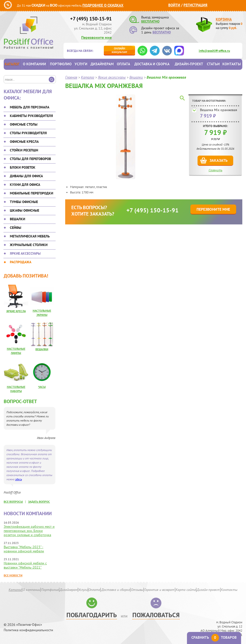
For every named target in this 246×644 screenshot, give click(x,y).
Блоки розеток (23, 167)
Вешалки (17, 219)
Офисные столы (24, 124)
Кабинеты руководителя (31, 116)
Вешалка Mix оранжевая (219, 110)
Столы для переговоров (30, 159)
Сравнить (215, 170)
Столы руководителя (28, 133)
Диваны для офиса (26, 176)
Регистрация (195, 5)
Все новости (13, 575)
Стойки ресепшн (24, 150)
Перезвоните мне (96, 37)
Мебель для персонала (30, 107)
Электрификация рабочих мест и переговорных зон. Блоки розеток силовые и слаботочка (29, 531)
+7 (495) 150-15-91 (91, 19)
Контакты (232, 64)
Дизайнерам (102, 64)
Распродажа (21, 262)
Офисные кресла (24, 142)
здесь (19, 479)
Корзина (224, 19)
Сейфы (15, 228)
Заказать (219, 160)
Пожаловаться (156, 615)
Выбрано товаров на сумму (229, 26)
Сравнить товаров (214, 637)
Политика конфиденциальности (28, 630)
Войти (174, 5)
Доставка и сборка (152, 64)
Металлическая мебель (30, 236)
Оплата (123, 64)
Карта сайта (186, 590)
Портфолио (61, 64)
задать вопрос (39, 502)
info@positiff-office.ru (214, 51)
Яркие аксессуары (25, 253)
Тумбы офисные (24, 202)
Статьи (213, 64)
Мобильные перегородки (31, 193)
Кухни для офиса (25, 185)
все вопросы (13, 502)
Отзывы (137, 590)
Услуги (81, 64)
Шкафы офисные (24, 210)
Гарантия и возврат (159, 590)
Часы (42, 387)
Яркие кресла (16, 311)
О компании (34, 64)
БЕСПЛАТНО (150, 21)
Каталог (12, 64)
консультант (119, 50)
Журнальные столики (29, 245)
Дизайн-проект (189, 64)
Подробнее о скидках (103, 5)
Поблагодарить (92, 615)
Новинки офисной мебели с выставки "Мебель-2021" (25, 565)
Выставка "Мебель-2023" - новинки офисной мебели (24, 549)
